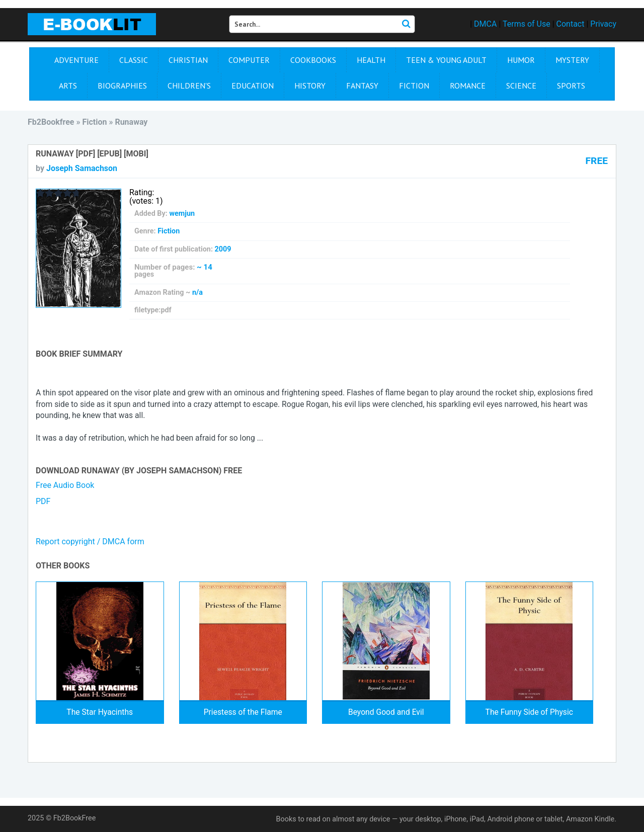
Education (253, 86)
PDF (43, 501)
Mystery (572, 60)
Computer (249, 60)
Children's (189, 86)
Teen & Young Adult (446, 60)
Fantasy (362, 86)
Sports (571, 86)
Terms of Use (527, 24)
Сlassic (134, 60)
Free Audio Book (65, 485)
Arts (68, 86)
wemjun (182, 214)
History (310, 86)
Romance (468, 86)
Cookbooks (313, 60)
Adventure (76, 60)
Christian (188, 60)
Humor (521, 60)
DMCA (485, 24)
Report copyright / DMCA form (90, 542)
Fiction (414, 86)
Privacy (603, 24)
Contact (571, 24)
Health (371, 60)
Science (521, 86)
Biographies (122, 86)
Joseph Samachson (82, 168)
